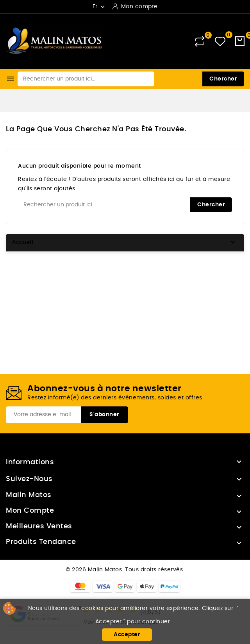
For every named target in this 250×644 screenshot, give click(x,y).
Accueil (23, 242)
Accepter (127, 635)
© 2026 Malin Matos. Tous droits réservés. (125, 570)
